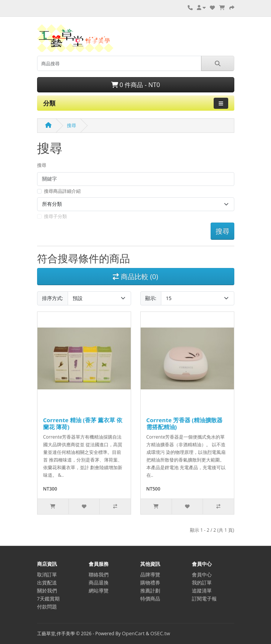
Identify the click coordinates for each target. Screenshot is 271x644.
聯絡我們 (99, 575)
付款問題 (47, 607)
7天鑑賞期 (49, 599)
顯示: (151, 298)
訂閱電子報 (204, 599)
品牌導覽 (150, 575)
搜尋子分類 (55, 216)
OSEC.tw (160, 633)
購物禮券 (150, 583)
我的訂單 (202, 583)
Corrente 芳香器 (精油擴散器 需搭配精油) (184, 423)
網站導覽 (99, 591)
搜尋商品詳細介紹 (62, 191)
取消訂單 (47, 575)
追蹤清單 (202, 591)
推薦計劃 (150, 591)
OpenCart (133, 633)
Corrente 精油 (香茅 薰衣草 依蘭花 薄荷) (83, 423)
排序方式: (53, 298)
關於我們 (47, 591)
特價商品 (150, 599)
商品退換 (99, 583)
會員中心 (202, 575)
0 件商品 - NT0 (136, 85)
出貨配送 (47, 583)
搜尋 (71, 125)
